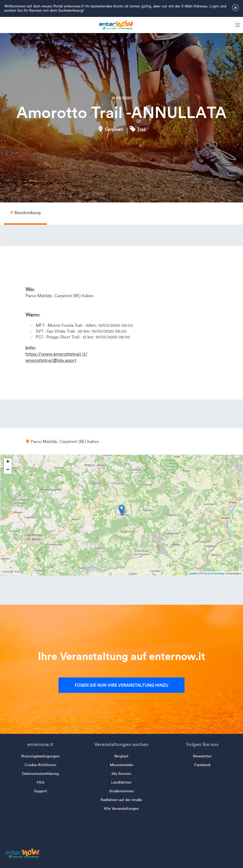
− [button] (8, 470)
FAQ (40, 782)
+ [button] (8, 462)
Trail (141, 129)
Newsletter (202, 756)
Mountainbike (121, 765)
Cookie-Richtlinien (40, 765)
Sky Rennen (121, 774)
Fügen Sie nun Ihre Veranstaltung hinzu (121, 685)
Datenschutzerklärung (40, 774)
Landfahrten (121, 782)
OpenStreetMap (214, 573)
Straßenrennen (121, 791)
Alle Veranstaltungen (121, 809)
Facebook (202, 765)
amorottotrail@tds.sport (51, 360)
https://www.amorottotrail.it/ (56, 354)
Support (40, 791)
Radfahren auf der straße (121, 800)
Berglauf (121, 756)
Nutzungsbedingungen (40, 756)
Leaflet (193, 573)
